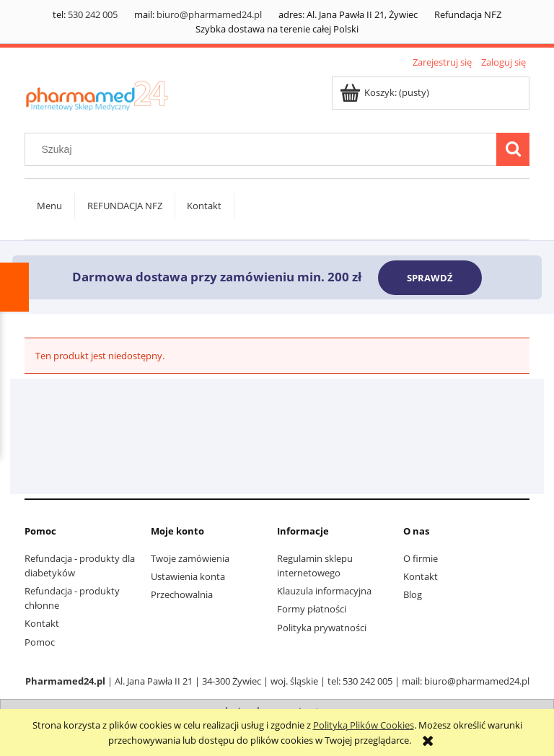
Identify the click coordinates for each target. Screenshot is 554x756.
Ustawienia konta (188, 576)
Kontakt (42, 623)
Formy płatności (312, 609)
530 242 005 (93, 14)
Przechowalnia (182, 594)
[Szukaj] (513, 149)
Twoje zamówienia (190, 558)
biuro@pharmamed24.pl (209, 14)
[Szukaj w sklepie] (264, 149)
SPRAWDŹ (430, 278)
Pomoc (40, 642)
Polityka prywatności (322, 628)
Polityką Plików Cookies (364, 725)
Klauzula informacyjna (324, 591)
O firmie (421, 558)
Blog (413, 594)
